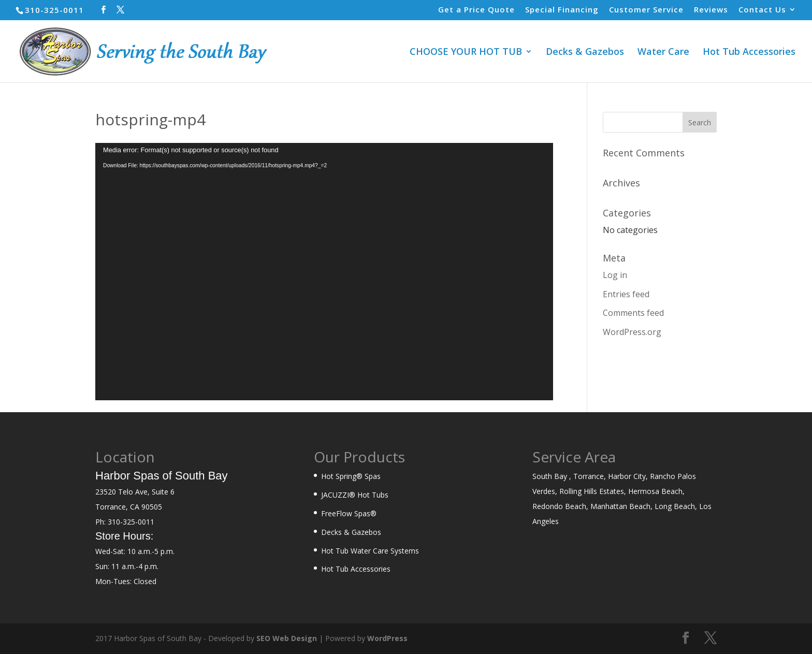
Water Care (663, 53)
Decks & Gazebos (585, 53)
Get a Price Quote (476, 10)
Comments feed (633, 313)
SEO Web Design (287, 638)
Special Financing (562, 10)
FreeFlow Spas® (349, 513)
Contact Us (762, 10)
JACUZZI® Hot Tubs (355, 495)
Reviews (711, 10)
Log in (615, 275)
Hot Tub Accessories (749, 53)
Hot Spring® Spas (351, 476)
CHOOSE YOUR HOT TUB (466, 53)
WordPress (387, 638)
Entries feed (626, 294)
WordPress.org (632, 332)
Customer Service (646, 10)
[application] (324, 272)
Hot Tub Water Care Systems (370, 551)
